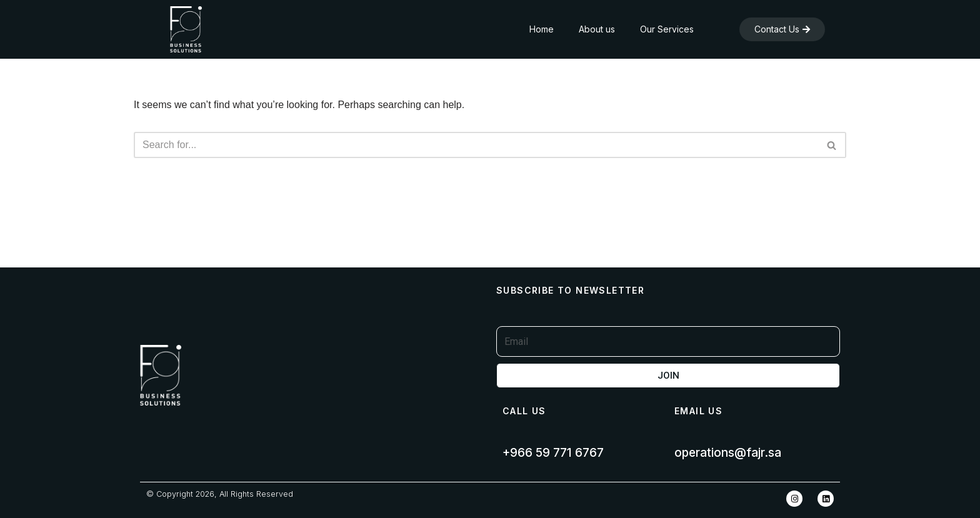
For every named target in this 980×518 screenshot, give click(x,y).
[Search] (476, 145)
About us (597, 29)
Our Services (667, 29)
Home (542, 29)
